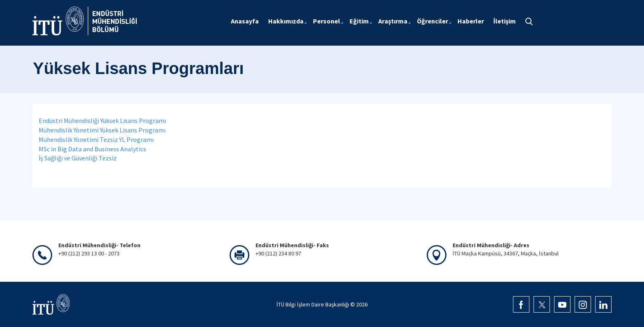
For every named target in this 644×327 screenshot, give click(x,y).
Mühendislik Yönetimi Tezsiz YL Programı (96, 139)
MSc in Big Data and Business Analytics (92, 149)
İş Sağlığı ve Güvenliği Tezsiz (78, 158)
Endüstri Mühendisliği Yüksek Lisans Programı (102, 121)
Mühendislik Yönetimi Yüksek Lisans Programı (102, 130)
